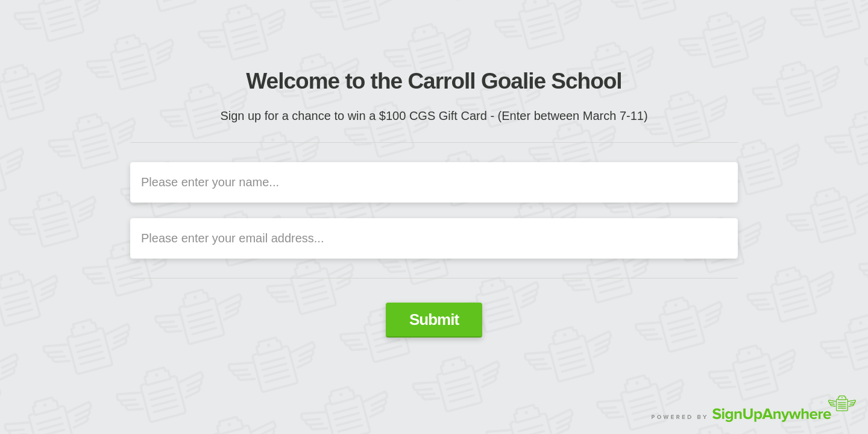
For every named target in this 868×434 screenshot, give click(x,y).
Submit (434, 319)
